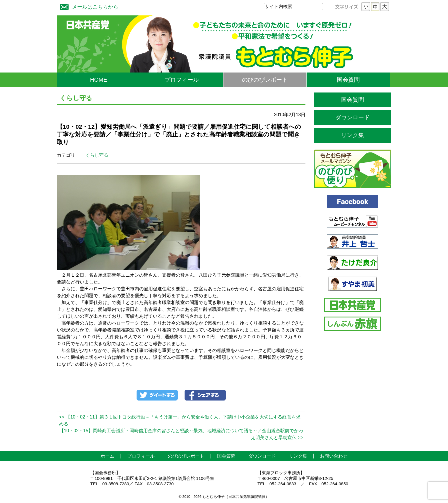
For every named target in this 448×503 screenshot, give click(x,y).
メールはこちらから (88, 6)
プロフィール (182, 80)
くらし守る (97, 155)
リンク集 (353, 135)
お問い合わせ (334, 456)
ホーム (107, 456)
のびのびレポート (265, 80)
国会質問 (348, 80)
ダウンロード (353, 117)
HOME (99, 80)
